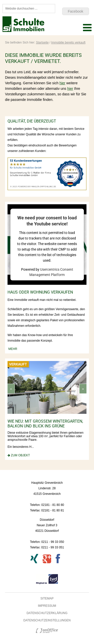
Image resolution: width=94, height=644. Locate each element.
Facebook (76, 11)
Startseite (42, 43)
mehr (12, 349)
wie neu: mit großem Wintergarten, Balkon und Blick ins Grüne (47, 424)
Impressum (47, 606)
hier (62, 83)
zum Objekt (20, 455)
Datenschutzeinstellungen (47, 620)
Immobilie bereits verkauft (68, 43)
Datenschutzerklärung (47, 613)
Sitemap (47, 598)
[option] (49, 409)
